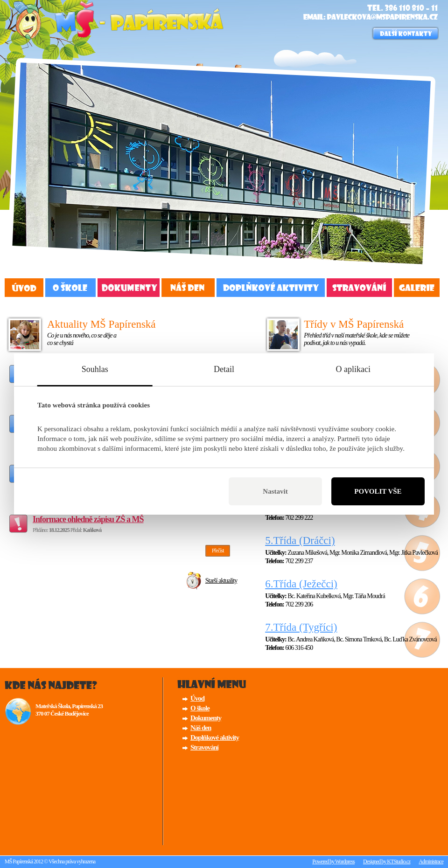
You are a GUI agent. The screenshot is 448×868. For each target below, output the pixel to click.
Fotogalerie (417, 288)
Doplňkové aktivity (271, 288)
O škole (200, 708)
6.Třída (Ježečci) (301, 584)
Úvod (24, 288)
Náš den (188, 288)
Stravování (359, 288)
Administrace (431, 861)
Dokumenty (129, 288)
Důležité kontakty (405, 33)
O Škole (70, 288)
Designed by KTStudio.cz (387, 861)
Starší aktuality (221, 581)
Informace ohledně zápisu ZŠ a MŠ (88, 519)
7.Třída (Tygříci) (301, 627)
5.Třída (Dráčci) (300, 541)
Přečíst (218, 551)
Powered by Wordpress (333, 861)
